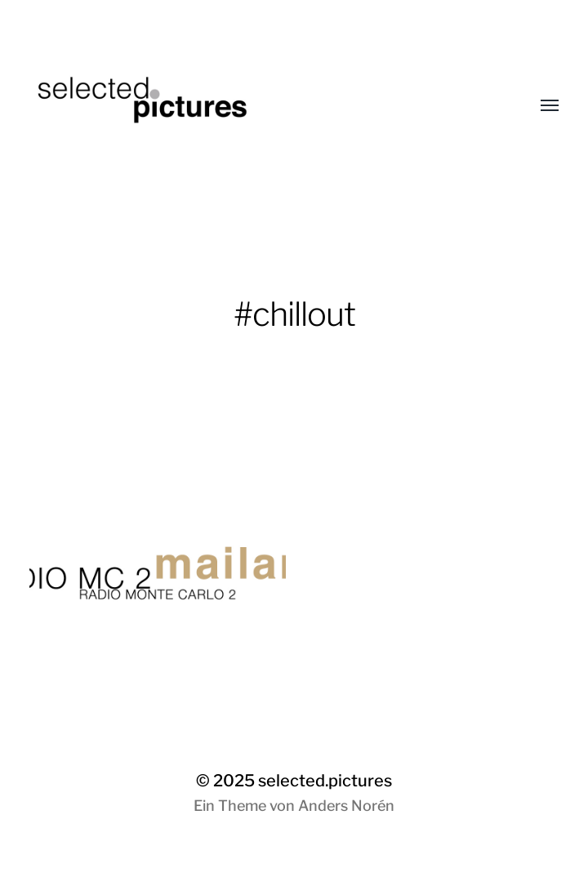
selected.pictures (325, 781)
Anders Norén (346, 806)
